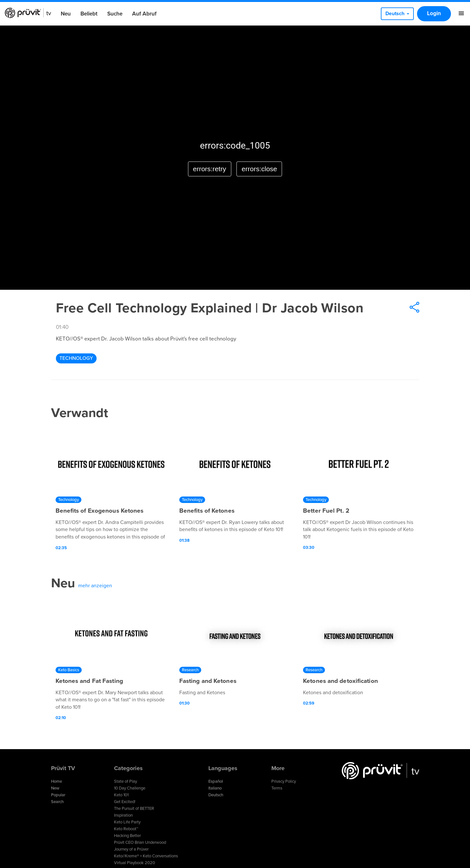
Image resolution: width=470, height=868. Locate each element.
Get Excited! (125, 802)
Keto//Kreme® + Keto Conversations (146, 856)
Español (216, 781)
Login (434, 13)
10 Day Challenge (130, 788)
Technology (76, 358)
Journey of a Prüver (131, 849)
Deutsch (216, 795)
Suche (115, 14)
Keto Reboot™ (126, 829)
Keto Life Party (127, 822)
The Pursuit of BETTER (134, 809)
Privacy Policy (284, 781)
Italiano (215, 788)
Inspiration (123, 815)
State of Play (125, 781)
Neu (66, 14)
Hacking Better (127, 836)
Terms (277, 788)
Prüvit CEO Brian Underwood (140, 842)
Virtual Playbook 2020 (135, 863)
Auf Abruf (144, 14)
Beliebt (89, 14)
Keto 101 (121, 795)
